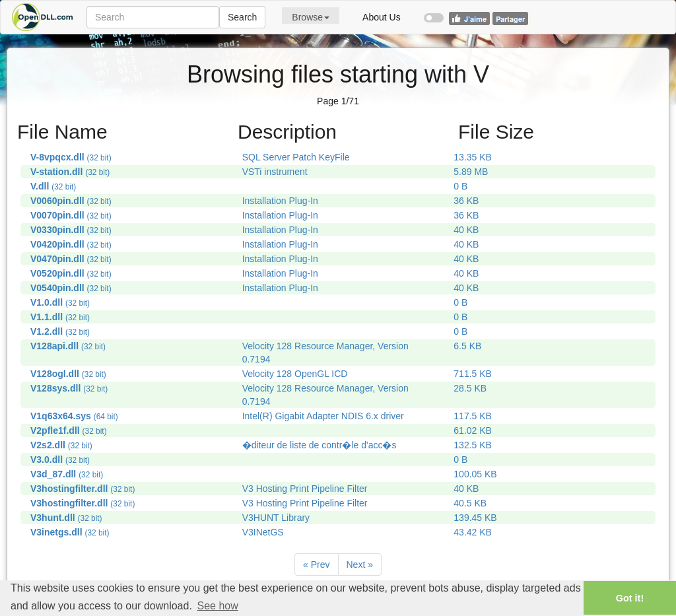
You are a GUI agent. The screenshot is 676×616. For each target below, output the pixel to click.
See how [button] (217, 606)
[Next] (360, 565)
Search (242, 17)
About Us (382, 17)
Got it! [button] (630, 598)
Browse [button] (311, 17)
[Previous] (316, 565)
